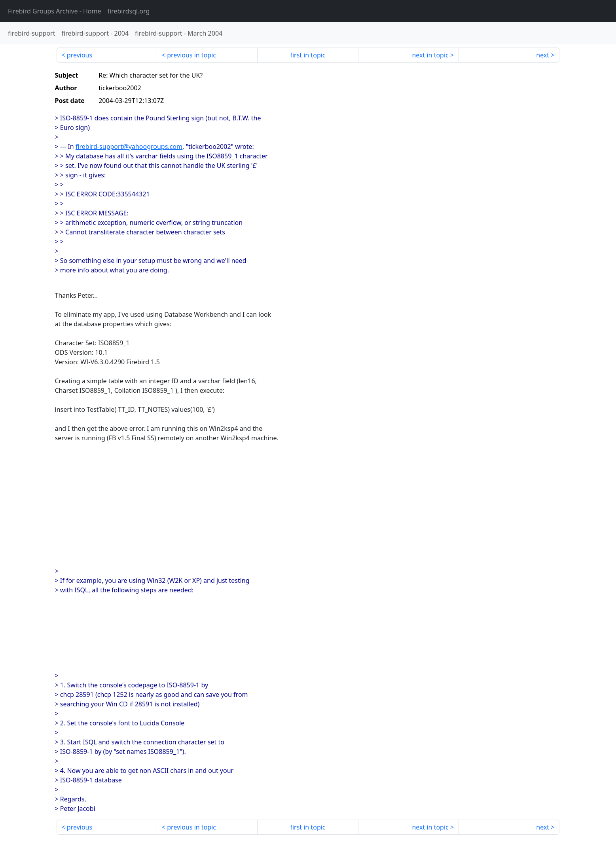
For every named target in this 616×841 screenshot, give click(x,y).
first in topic (308, 55)
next (543, 55)
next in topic (430, 55)
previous (80, 55)
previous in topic (191, 55)
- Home (55, 11)
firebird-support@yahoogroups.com (129, 147)
